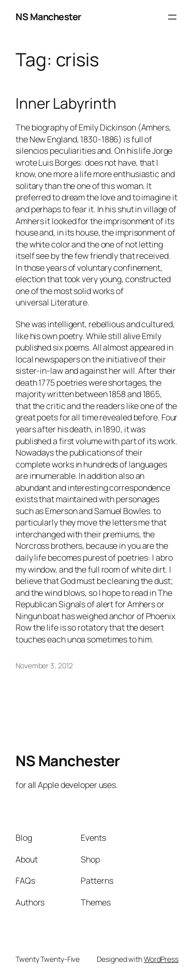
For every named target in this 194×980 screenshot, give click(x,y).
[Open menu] (172, 17)
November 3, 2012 (44, 665)
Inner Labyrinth (66, 104)
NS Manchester (48, 17)
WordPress (161, 959)
